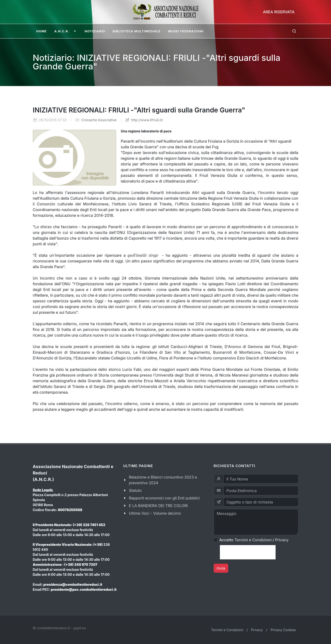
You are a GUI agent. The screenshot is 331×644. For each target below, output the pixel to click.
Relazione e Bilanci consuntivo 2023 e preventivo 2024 (163, 480)
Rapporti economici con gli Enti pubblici (164, 498)
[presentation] (248, 552)
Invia (221, 568)
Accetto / (254, 540)
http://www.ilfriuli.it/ (144, 120)
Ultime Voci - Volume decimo (155, 513)
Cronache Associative (99, 120)
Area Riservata (279, 12)
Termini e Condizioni (253, 540)
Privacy (282, 540)
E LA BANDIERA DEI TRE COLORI (158, 506)
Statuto (135, 490)
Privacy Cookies (283, 630)
